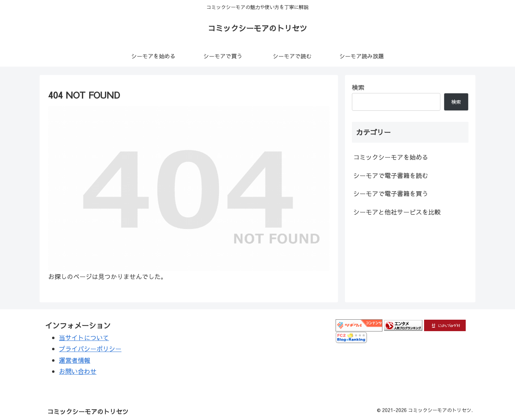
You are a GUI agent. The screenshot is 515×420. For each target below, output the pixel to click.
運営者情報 (75, 360)
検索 (358, 87)
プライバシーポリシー (90, 349)
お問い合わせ (78, 371)
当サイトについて (84, 338)
